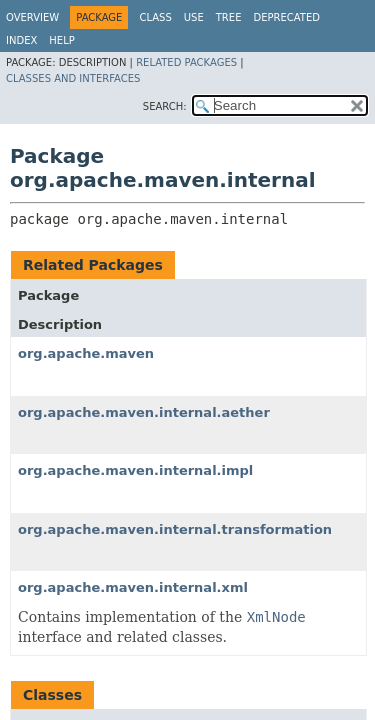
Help (61, 40)
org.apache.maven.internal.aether (144, 412)
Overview (32, 17)
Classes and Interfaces (73, 78)
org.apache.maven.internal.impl (135, 470)
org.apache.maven (86, 353)
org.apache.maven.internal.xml (133, 587)
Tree (229, 17)
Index (21, 40)
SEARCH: (165, 106)
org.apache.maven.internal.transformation (175, 529)
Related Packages (186, 62)
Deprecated (286, 17)
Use (194, 17)
